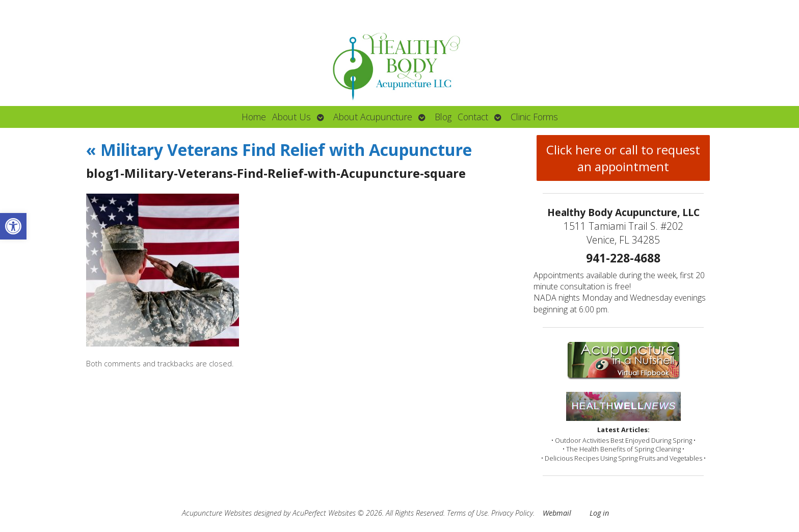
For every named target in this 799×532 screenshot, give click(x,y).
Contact (473, 117)
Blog (443, 117)
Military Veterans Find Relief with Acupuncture (279, 150)
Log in (599, 513)
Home (254, 117)
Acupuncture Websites (217, 513)
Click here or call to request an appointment (623, 158)
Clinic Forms (534, 117)
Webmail (557, 513)
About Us (291, 117)
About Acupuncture (373, 117)
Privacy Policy (512, 513)
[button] (13, 226)
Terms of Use (467, 513)
